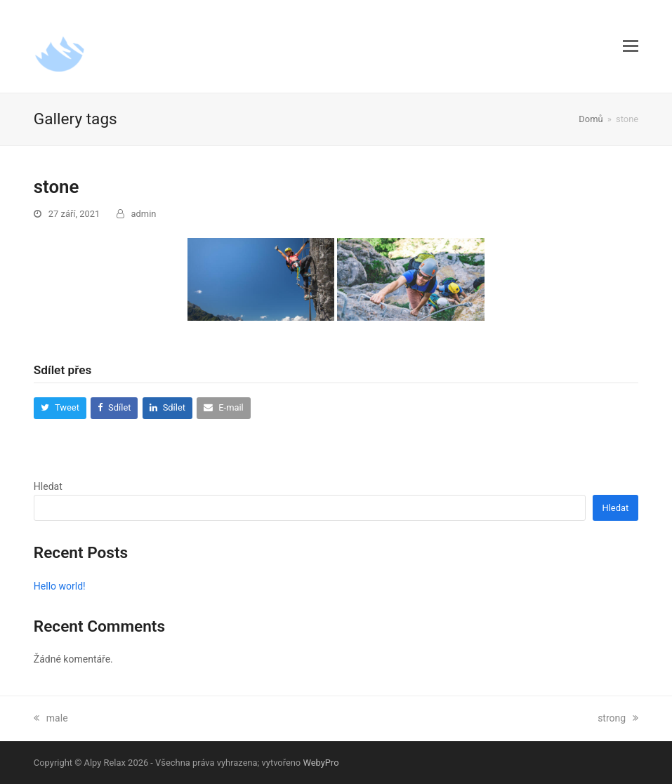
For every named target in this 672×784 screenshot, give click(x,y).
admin (144, 214)
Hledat (48, 486)
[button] (631, 46)
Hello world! (60, 586)
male (51, 718)
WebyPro (321, 763)
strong (618, 718)
